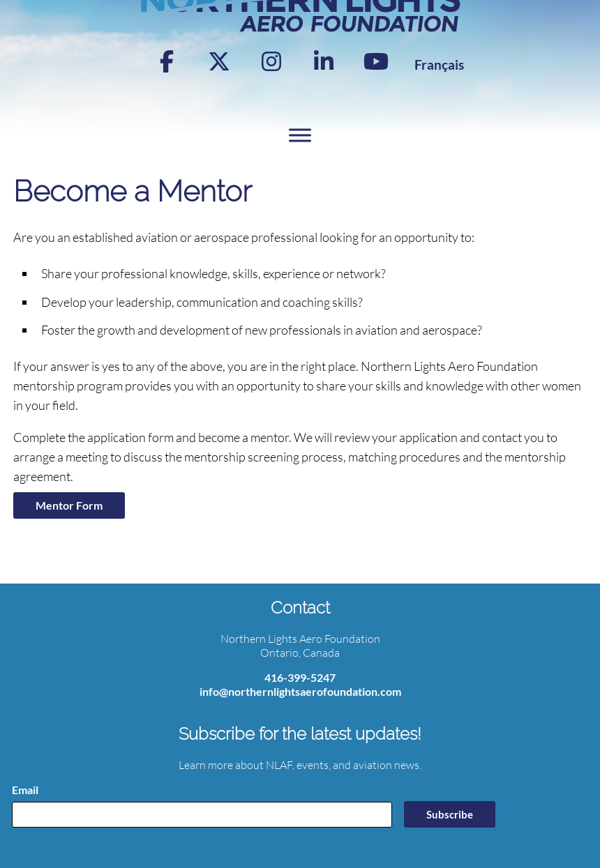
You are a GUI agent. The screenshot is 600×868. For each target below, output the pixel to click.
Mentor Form (69, 505)
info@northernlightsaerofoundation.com (300, 691)
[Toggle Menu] (300, 136)
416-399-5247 (300, 677)
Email (25, 790)
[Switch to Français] (439, 64)
